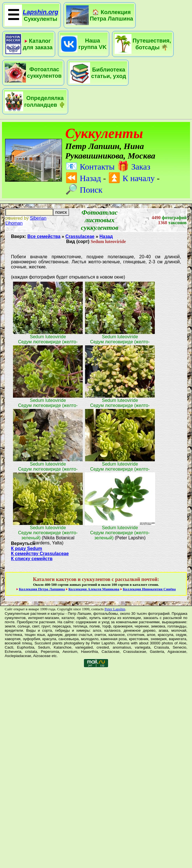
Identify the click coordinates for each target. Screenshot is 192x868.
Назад (83, 178)
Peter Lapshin (115, 609)
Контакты (90, 167)
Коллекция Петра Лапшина (42, 589)
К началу (131, 178)
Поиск (84, 190)
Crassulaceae (80, 236)
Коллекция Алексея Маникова (94, 589)
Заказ (134, 167)
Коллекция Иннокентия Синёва (149, 589)
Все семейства (44, 236)
